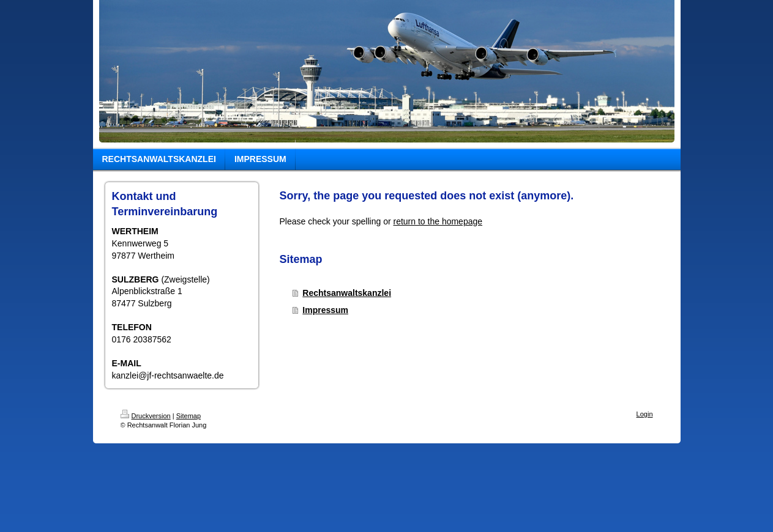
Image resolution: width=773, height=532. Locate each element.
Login (645, 414)
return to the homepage (438, 221)
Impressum (325, 310)
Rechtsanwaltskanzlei (347, 293)
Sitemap (189, 416)
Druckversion (146, 416)
